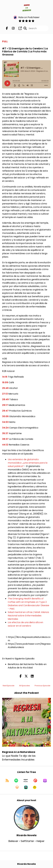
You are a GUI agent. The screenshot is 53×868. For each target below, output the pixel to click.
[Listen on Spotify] (16, 781)
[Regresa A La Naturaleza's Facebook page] (7, 28)
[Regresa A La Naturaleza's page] (18, 28)
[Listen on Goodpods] (35, 787)
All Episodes (25, 686)
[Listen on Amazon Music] (26, 781)
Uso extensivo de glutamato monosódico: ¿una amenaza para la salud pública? (28, 463)
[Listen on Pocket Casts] (35, 781)
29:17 (5, 405)
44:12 (5, 445)
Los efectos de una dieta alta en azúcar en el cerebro (25, 624)
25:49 (5, 388)
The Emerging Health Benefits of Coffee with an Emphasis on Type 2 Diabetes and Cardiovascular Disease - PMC (28, 604)
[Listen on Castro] (26, 787)
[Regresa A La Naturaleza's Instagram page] (12, 28)
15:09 (5, 382)
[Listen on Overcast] (17, 787)
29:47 (5, 411)
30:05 (5, 416)
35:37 (5, 433)
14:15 (5, 377)
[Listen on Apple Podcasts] (45, 781)
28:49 (5, 399)
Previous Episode (42, 686)
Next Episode (9, 686)
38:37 (5, 439)
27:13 (5, 394)
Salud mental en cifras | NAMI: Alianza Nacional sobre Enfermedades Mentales (28, 616)
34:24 (5, 428)
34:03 (5, 422)
